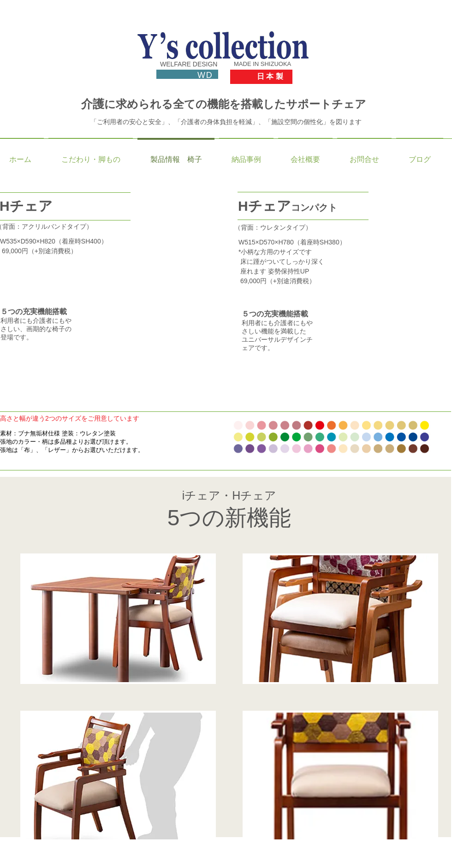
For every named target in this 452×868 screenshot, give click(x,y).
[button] (142, 307)
